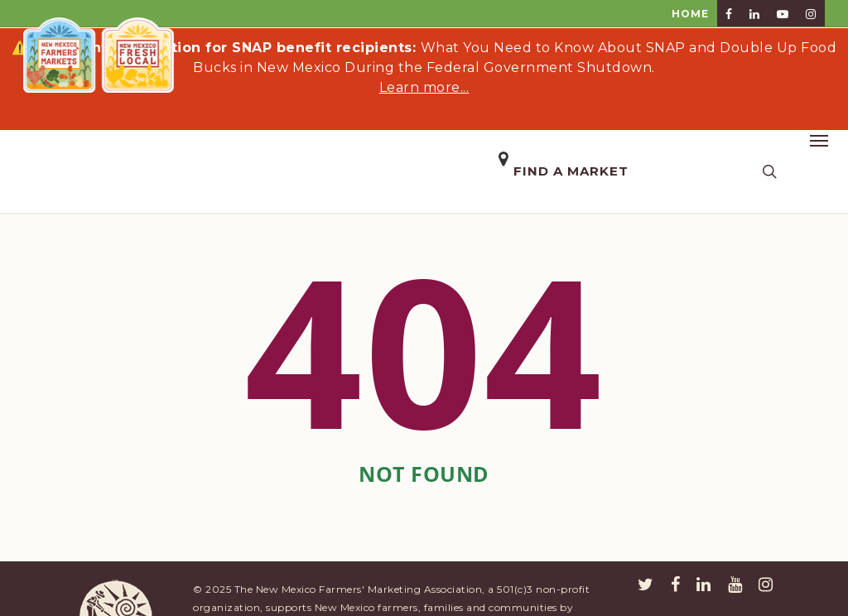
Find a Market (571, 171)
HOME (690, 14)
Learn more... (424, 87)
